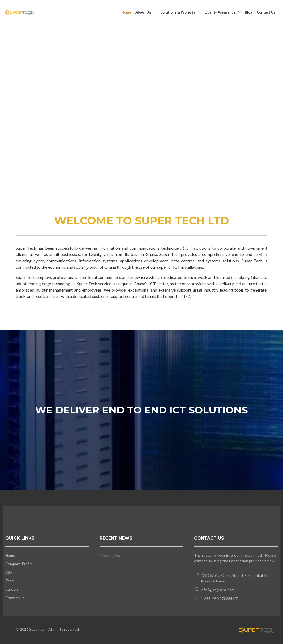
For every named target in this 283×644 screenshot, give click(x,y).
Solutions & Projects (180, 12)
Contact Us (266, 12)
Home (126, 12)
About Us (146, 12)
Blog (249, 12)
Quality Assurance (222, 12)
